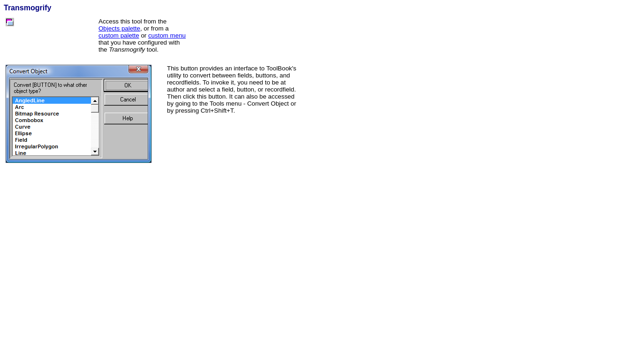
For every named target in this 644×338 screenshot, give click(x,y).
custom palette (119, 35)
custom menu (167, 35)
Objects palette (119, 28)
